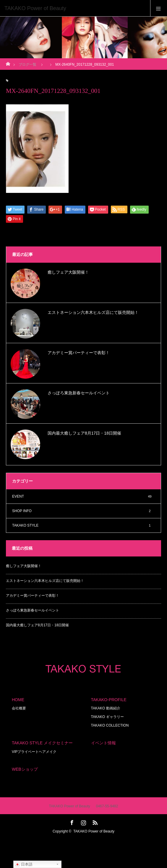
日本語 (24, 864)
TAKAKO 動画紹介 (106, 708)
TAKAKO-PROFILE (109, 700)
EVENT (83, 496)
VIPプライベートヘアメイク (34, 752)
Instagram (83, 822)
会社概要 (19, 708)
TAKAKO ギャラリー (107, 717)
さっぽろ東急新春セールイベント (79, 393)
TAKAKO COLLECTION (110, 725)
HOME (18, 700)
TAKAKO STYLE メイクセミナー (42, 743)
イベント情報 (103, 743)
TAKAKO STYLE (83, 525)
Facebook (71, 822)
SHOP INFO (83, 511)
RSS (94, 822)
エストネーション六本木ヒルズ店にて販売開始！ (93, 312)
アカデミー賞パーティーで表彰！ (79, 353)
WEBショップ (25, 769)
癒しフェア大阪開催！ (68, 272)
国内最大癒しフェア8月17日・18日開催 (84, 433)
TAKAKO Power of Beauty (94, 831)
